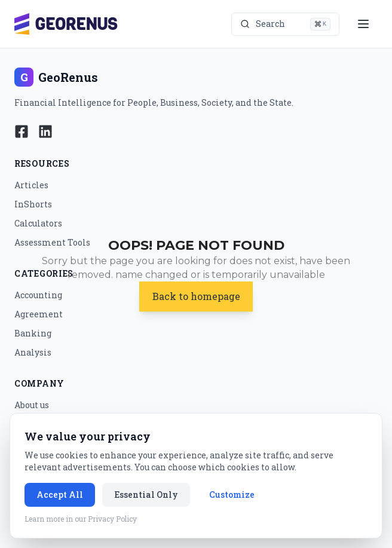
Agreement (39, 314)
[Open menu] (363, 24)
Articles (31, 185)
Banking (33, 333)
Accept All (60, 495)
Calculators (38, 223)
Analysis (33, 352)
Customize (232, 495)
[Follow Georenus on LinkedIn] (45, 131)
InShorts (33, 204)
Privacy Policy (112, 519)
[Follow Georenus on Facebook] (22, 131)
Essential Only (146, 495)
